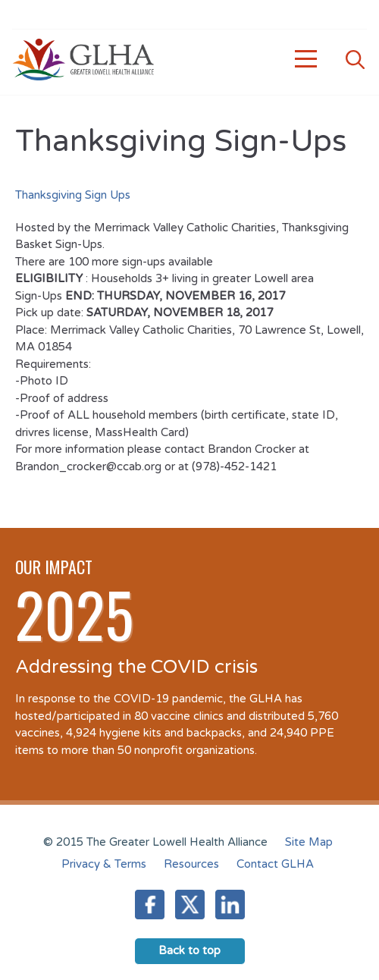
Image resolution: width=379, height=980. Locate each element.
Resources (191, 864)
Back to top (189, 950)
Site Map (309, 842)
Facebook (150, 905)
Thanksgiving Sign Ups (73, 195)
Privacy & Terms (104, 864)
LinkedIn (230, 905)
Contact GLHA (275, 864)
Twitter (190, 905)
